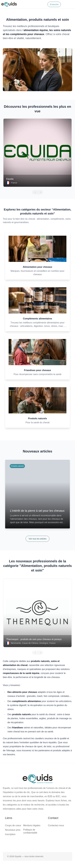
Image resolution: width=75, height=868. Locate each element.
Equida (10, 179)
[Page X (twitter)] (37, 843)
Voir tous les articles (38, 539)
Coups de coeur (13, 825)
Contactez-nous (56, 825)
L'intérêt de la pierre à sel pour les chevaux (37, 511)
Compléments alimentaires (37, 319)
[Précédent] (35, 192)
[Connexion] (65, 4)
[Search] (44, 4)
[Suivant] (40, 192)
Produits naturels (37, 418)
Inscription (10, 834)
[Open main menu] (71, 4)
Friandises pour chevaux (38, 370)
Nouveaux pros (13, 830)
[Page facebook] (28, 843)
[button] (71, 4)
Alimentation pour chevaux (37, 267)
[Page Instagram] (47, 843)
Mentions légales (32, 825)
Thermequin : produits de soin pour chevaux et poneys (34, 639)
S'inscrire (54, 4)
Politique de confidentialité (30, 831)
